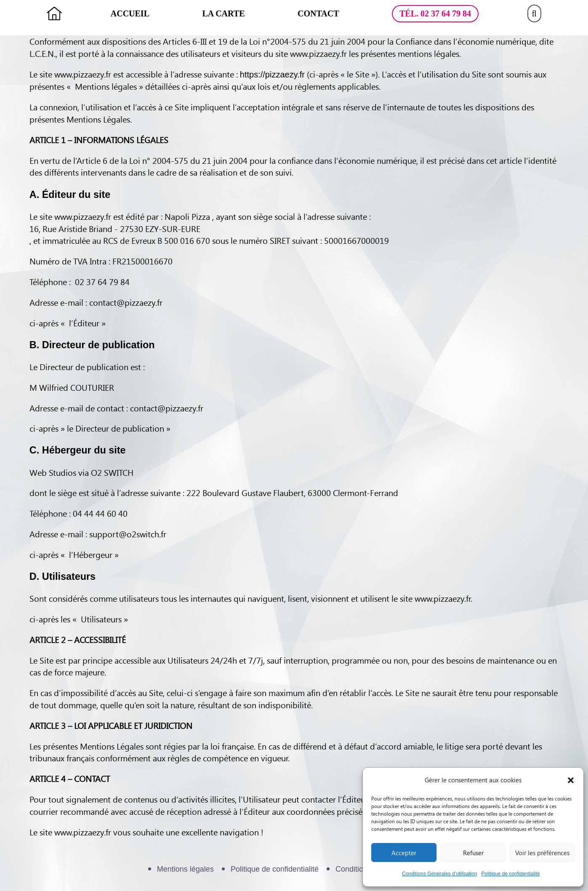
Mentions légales (185, 869)
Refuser (473, 853)
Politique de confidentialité (510, 874)
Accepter (404, 853)
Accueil (130, 13)
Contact (318, 13)
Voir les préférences (542, 853)
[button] (571, 780)
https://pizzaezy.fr (272, 75)
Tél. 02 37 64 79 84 (435, 13)
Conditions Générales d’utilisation (439, 874)
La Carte (224, 13)
